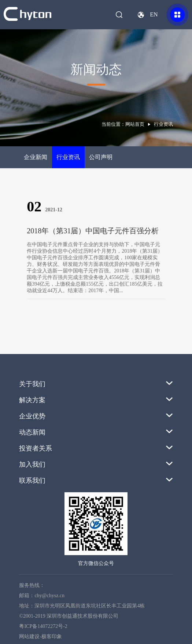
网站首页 (135, 124)
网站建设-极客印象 (40, 637)
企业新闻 (36, 157)
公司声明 (101, 157)
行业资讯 (68, 157)
